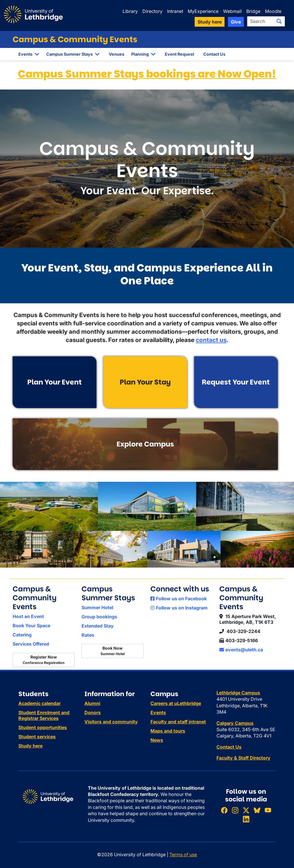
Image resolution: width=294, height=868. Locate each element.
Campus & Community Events (75, 39)
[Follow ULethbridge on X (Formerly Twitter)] (246, 810)
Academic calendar (39, 703)
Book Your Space (31, 626)
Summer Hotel (97, 607)
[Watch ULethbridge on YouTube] (268, 810)
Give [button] (236, 22)
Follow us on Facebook (179, 599)
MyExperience (203, 11)
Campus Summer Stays (69, 54)
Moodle (273, 11)
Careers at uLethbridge (176, 703)
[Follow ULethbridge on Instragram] (235, 810)
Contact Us (214, 54)
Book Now (113, 651)
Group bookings (99, 617)
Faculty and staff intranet (178, 722)
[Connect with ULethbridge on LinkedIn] (246, 819)
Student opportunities (43, 727)
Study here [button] (210, 22)
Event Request (179, 54)
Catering (22, 635)
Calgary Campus (235, 723)
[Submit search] (279, 21)
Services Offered (31, 644)
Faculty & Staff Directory (243, 758)
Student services (37, 737)
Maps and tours (168, 731)
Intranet (175, 11)
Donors (93, 712)
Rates (88, 635)
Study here (30, 746)
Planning (140, 54)
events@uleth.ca (241, 650)
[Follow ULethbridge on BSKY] (257, 810)
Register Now (44, 660)
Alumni (92, 703)
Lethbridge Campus (238, 693)
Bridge (253, 11)
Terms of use (183, 855)
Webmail (232, 11)
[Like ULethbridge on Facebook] (224, 810)
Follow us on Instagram (179, 608)
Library (130, 11)
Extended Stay (98, 626)
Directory (152, 11)
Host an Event (28, 616)
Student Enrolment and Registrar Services (44, 715)
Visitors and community (111, 722)
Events (25, 54)
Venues (117, 54)
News (157, 740)
